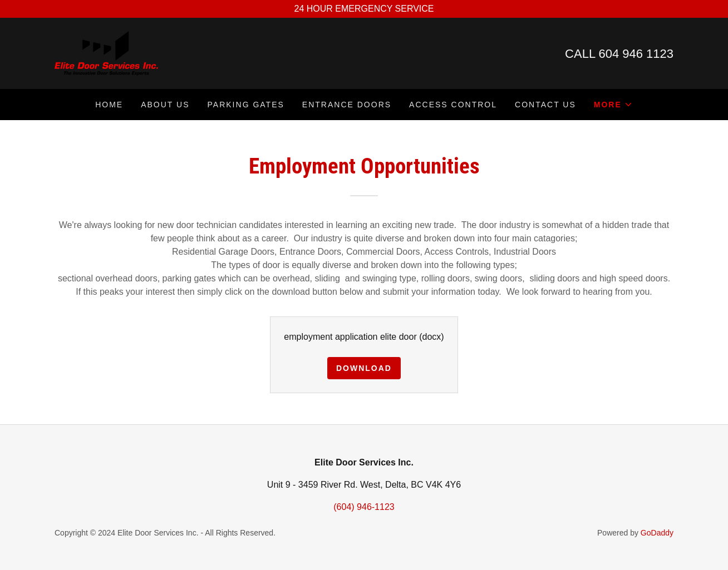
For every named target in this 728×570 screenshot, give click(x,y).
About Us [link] (165, 105)
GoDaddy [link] (657, 533)
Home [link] (109, 105)
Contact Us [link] (545, 105)
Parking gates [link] (246, 105)
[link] (106, 53)
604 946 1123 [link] (636, 54)
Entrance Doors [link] (347, 105)
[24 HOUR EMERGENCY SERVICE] (364, 9)
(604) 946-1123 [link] (364, 507)
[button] (613, 105)
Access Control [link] (453, 105)
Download (364, 368)
